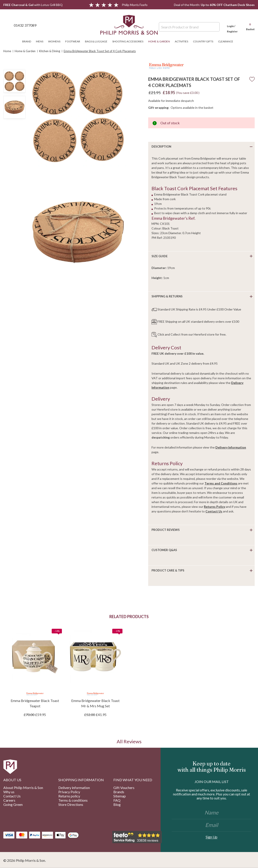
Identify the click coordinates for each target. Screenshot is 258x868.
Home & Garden (160, 41)
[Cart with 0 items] (248, 25)
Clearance (227, 41)
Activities (183, 41)
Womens (56, 41)
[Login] (232, 25)
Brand (28, 41)
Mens (41, 41)
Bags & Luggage (97, 41)
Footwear (74, 41)
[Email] (212, 825)
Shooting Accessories (129, 41)
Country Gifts (204, 41)
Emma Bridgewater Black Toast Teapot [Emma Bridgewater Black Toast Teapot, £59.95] (35, 703)
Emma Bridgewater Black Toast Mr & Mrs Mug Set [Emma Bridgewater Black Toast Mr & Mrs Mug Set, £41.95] (95, 703)
